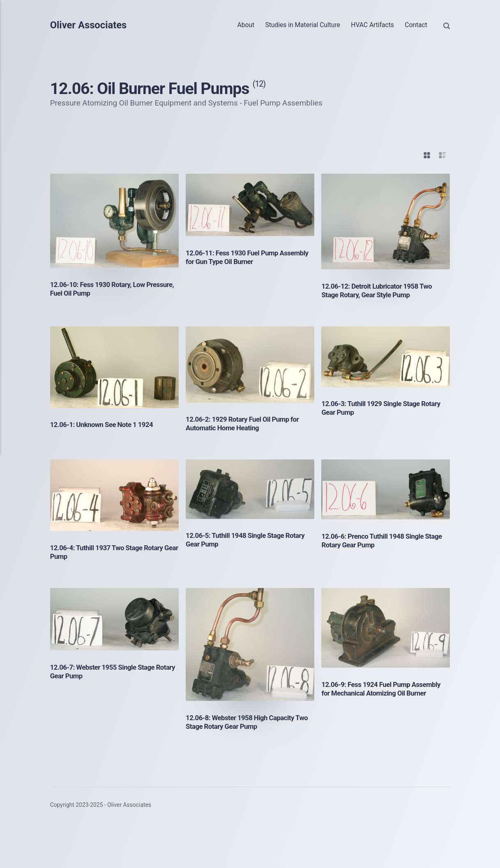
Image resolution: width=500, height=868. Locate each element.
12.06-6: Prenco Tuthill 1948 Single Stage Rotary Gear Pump (385, 541)
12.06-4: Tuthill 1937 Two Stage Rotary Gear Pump (109, 552)
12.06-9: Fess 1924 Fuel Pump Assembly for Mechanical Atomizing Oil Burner (384, 689)
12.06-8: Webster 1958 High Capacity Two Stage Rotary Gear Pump (250, 722)
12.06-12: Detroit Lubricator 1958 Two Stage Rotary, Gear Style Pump (379, 290)
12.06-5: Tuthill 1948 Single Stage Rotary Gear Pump (248, 540)
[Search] (447, 25)
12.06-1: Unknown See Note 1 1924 (104, 425)
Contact (416, 25)
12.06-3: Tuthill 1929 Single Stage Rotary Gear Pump (384, 408)
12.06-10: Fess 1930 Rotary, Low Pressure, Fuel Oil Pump (100, 289)
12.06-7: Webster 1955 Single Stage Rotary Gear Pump (105, 672)
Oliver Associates (90, 25)
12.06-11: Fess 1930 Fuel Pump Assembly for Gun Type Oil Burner (237, 257)
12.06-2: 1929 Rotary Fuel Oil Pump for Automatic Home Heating (245, 424)
